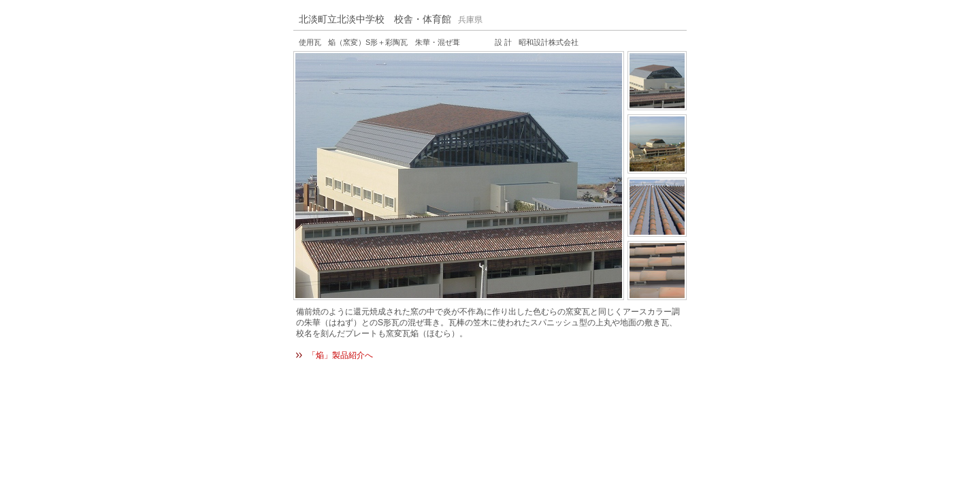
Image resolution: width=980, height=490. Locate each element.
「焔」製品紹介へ (340, 355)
